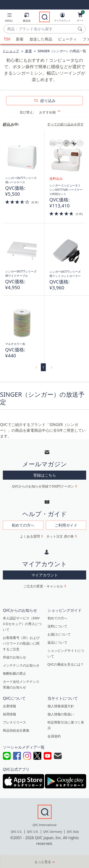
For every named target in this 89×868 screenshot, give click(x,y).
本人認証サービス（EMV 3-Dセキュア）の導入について (22, 624)
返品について (57, 642)
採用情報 (9, 714)
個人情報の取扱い (61, 714)
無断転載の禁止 (14, 673)
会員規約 (54, 736)
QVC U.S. (16, 832)
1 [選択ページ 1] (43, 367)
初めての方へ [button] (23, 525)
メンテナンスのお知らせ (21, 665)
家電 (28, 51)
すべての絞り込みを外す (66, 124)
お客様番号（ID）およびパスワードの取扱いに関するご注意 (21, 643)
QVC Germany (53, 832)
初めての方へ (57, 618)
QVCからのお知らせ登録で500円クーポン (43, 486)
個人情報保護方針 (61, 706)
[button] (9, 18)
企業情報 (9, 706)
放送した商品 (41, 39)
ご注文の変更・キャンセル (43, 586)
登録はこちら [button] (45, 475)
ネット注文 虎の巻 (60, 536)
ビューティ (67, 39)
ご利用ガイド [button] (66, 525)
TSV (7, 39)
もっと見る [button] (43, 862)
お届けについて (59, 634)
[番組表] (27, 18)
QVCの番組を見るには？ (66, 664)
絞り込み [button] (47, 101)
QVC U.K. (33, 832)
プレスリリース (14, 722)
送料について (57, 626)
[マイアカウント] (62, 18)
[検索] (81, 29)
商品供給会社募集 (16, 730)
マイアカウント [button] (45, 575)
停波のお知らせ (14, 657)
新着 (20, 39)
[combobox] (40, 29)
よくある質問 (30, 536)
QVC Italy (73, 832)
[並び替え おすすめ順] (53, 112)
